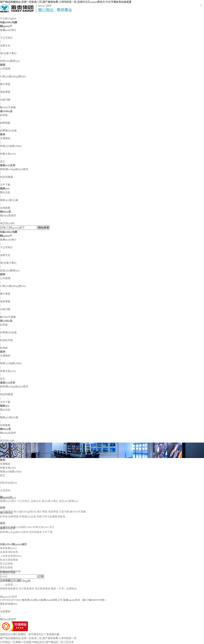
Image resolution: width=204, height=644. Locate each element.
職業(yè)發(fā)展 (9, 200)
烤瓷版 (4, 595)
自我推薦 (5, 208)
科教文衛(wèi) (8, 154)
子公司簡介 (6, 38)
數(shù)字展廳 (8, 107)
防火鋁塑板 (6, 584)
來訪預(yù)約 (7, 223)
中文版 (4, 18)
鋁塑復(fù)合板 (8, 131)
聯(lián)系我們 (8, 216)
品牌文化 (5, 46)
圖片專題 (5, 84)
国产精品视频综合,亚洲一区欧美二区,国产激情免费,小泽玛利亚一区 (38, 638)
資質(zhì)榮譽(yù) (10, 61)
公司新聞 (5, 69)
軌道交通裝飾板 (9, 580)
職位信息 (5, 192)
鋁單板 (4, 115)
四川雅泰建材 (26, 578)
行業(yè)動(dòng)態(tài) (13, 76)
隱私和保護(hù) (9, 604)
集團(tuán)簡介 (8, 30)
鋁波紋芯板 (6, 340)
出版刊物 (5, 100)
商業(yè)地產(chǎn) (11, 146)
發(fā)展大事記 (8, 53)
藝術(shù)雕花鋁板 (10, 592)
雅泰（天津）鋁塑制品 (64, 578)
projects (4, 448)
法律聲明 (5, 501)
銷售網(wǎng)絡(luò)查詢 (14, 169)
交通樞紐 (5, 138)
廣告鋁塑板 (6, 588)
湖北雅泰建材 (43, 578)
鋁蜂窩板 (5, 123)
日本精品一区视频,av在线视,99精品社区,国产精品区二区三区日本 (37, 642)
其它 (3, 161)
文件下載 (5, 185)
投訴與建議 (6, 177)
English (12, 18)
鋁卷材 (4, 348)
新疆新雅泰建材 (9, 578)
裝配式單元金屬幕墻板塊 (51, 513)
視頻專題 (5, 92)
